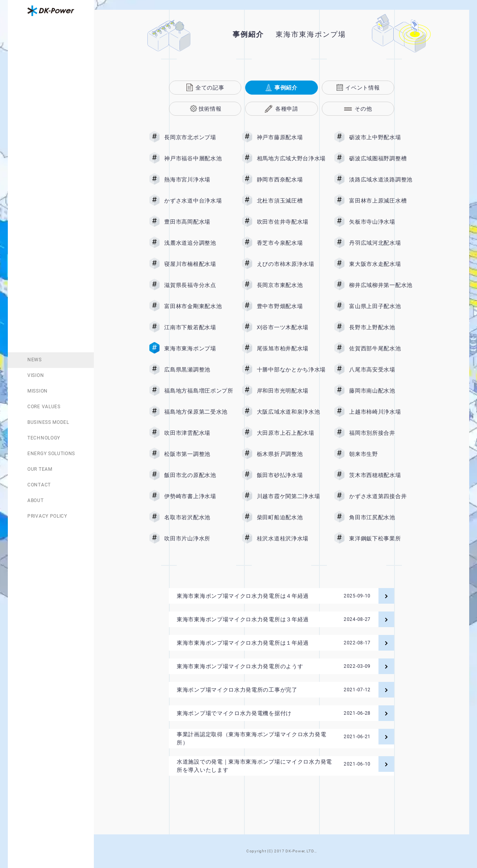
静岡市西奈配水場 (291, 179)
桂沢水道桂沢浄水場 (291, 538)
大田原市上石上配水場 (291, 433)
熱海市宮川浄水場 (199, 179)
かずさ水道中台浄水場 (199, 201)
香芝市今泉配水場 (291, 243)
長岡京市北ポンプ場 (199, 137)
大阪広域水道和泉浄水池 (291, 412)
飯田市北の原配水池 (199, 475)
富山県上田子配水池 (384, 306)
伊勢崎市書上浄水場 (199, 496)
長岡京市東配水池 (291, 285)
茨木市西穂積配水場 (384, 475)
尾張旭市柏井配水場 (291, 348)
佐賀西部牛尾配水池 (384, 348)
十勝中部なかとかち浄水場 (291, 369)
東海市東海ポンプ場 (199, 348)
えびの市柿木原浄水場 (291, 264)
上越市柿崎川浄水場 (384, 412)
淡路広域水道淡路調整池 (384, 179)
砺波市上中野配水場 (384, 137)
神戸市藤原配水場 (291, 137)
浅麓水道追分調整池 (199, 243)
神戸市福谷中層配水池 (199, 158)
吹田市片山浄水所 (199, 538)
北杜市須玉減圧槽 (291, 201)
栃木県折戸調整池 (291, 454)
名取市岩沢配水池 (199, 517)
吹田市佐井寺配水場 (291, 222)
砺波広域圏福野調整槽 (384, 158)
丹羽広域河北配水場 (384, 243)
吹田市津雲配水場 (199, 433)
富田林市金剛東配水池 (199, 306)
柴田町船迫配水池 (291, 517)
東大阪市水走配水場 (384, 264)
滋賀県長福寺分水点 (199, 285)
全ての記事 (210, 88)
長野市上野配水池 (384, 327)
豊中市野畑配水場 (291, 306)
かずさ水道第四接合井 (384, 496)
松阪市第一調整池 (199, 454)
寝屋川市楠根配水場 (199, 264)
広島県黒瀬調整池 (199, 369)
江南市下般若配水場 (199, 327)
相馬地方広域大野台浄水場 (291, 158)
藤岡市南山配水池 (384, 391)
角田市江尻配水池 (384, 517)
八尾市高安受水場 (384, 369)
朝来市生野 (384, 454)
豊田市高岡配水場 (199, 222)
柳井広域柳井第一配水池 (384, 285)
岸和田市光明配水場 (291, 391)
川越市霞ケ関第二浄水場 (291, 496)
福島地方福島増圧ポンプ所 (199, 391)
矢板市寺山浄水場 (384, 222)
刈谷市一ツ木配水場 (291, 327)
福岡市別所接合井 (384, 433)
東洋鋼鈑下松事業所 (384, 538)
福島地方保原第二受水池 (199, 412)
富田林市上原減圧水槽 (384, 201)
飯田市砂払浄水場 (291, 475)
